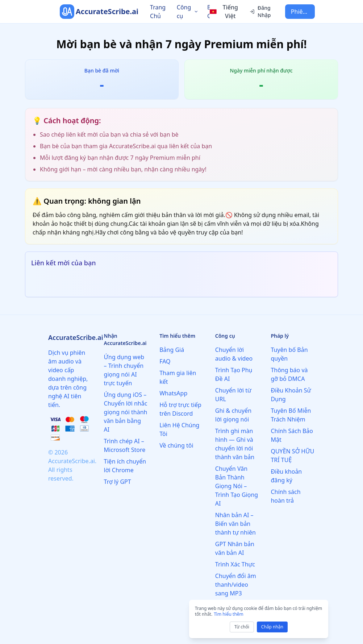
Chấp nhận (272, 627)
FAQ (165, 361)
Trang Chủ (158, 12)
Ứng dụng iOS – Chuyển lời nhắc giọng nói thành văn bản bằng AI (126, 412)
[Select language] (225, 12)
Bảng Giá (172, 350)
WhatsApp (173, 393)
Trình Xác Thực (235, 564)
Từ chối (242, 627)
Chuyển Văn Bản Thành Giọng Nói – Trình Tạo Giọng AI (237, 486)
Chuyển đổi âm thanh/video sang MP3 (236, 585)
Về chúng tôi (176, 445)
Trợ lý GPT (118, 482)
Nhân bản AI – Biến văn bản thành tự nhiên (235, 524)
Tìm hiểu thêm (229, 614)
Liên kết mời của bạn (64, 263)
